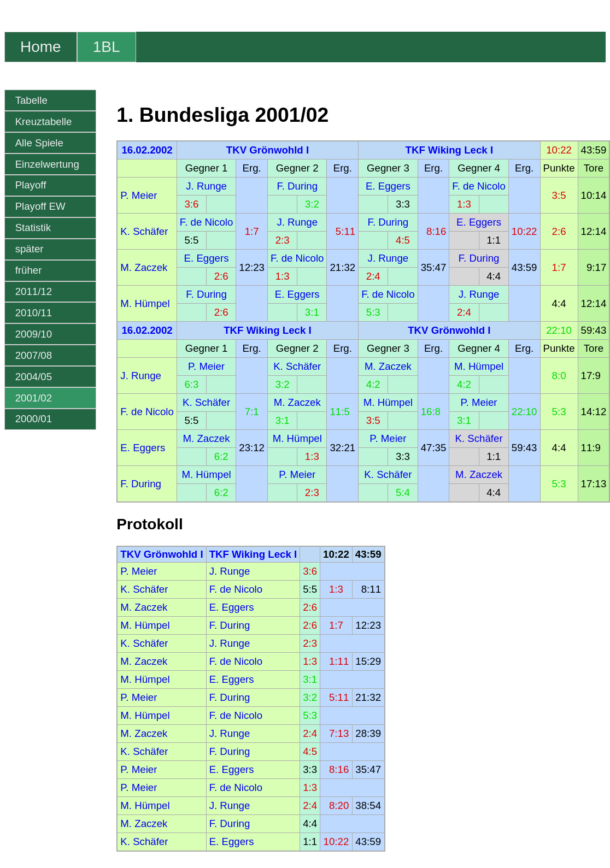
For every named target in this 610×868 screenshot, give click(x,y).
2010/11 (34, 313)
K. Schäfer (144, 231)
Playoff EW (40, 206)
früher (29, 270)
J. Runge (206, 186)
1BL (107, 47)
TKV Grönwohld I (268, 150)
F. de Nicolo (479, 186)
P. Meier (139, 195)
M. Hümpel (145, 303)
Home (41, 47)
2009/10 (34, 334)
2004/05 (34, 377)
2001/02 (34, 398)
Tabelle (31, 100)
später (30, 249)
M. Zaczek (144, 267)
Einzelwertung (47, 164)
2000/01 (34, 419)
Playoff (31, 185)
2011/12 (34, 291)
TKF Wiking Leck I (450, 150)
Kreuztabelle (44, 122)
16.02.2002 (147, 150)
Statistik (33, 228)
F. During (297, 186)
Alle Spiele (39, 143)
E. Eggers (388, 186)
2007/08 (34, 355)
